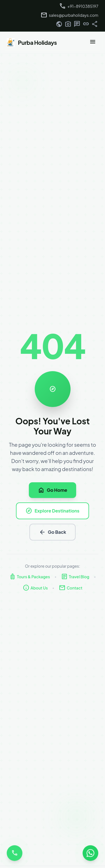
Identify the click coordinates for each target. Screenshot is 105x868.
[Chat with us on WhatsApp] (90, 852)
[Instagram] (68, 25)
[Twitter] (77, 25)
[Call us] (15, 852)
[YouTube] (86, 25)
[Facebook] (59, 25)
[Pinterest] (95, 25)
